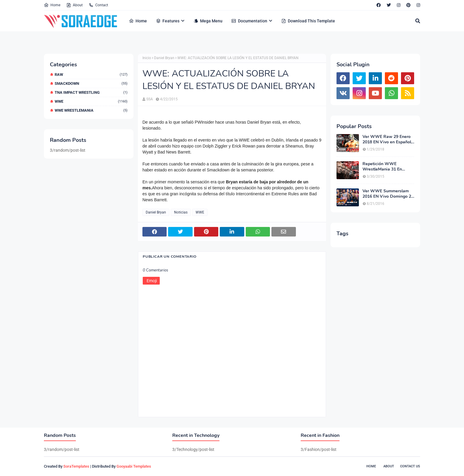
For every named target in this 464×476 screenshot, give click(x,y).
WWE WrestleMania (91, 110)
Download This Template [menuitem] (308, 21)
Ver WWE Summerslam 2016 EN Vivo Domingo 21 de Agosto (388, 194)
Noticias (181, 212)
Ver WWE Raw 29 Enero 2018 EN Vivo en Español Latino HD (387, 139)
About (74, 5)
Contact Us (410, 466)
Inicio (147, 58)
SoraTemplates (76, 466)
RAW (91, 75)
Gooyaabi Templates (134, 466)
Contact (98, 5)
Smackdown (91, 83)
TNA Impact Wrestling (91, 92)
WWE (91, 101)
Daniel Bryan (164, 58)
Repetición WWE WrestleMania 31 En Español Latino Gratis (383, 167)
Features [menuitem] (168, 21)
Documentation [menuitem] (249, 21)
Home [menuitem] (138, 21)
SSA (150, 99)
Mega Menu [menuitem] (208, 21)
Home (52, 5)
